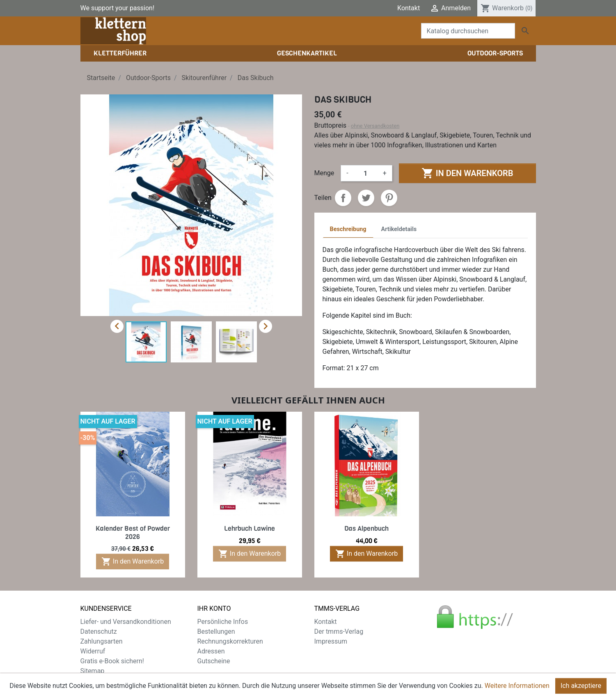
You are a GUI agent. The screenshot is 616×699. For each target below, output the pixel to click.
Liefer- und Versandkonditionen (126, 622)
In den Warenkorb (467, 173)
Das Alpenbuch (366, 528)
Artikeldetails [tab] (399, 229)
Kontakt (409, 8)
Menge (324, 173)
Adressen (211, 651)
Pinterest (389, 198)
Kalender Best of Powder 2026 (133, 532)
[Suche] (468, 31)
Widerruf (93, 651)
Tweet (366, 198)
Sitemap (93, 671)
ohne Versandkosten (375, 126)
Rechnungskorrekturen (230, 641)
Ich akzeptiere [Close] (581, 689)
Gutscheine (214, 661)
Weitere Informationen (517, 689)
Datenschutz (99, 631)
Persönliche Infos (223, 622)
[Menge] (366, 173)
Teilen (343, 198)
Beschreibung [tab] (348, 229)
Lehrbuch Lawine (250, 528)
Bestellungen (216, 631)
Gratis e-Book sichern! (112, 661)
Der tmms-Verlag (339, 631)
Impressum (331, 641)
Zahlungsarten (102, 641)
